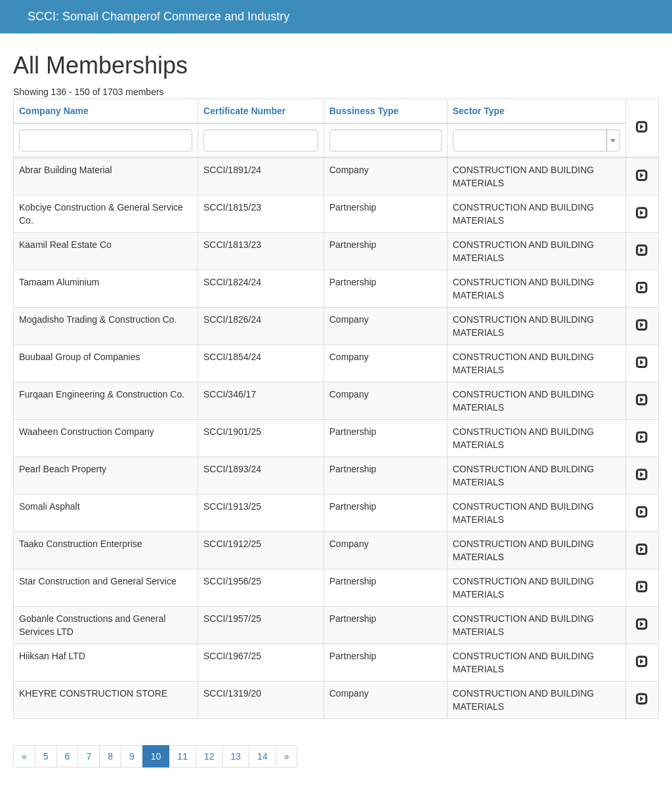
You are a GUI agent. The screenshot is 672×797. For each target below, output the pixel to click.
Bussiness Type (364, 111)
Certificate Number (244, 111)
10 (156, 756)
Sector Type (479, 111)
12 (209, 756)
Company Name (54, 111)
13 (236, 756)
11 (182, 756)
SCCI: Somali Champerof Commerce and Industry (158, 16)
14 (262, 756)
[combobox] (536, 140)
